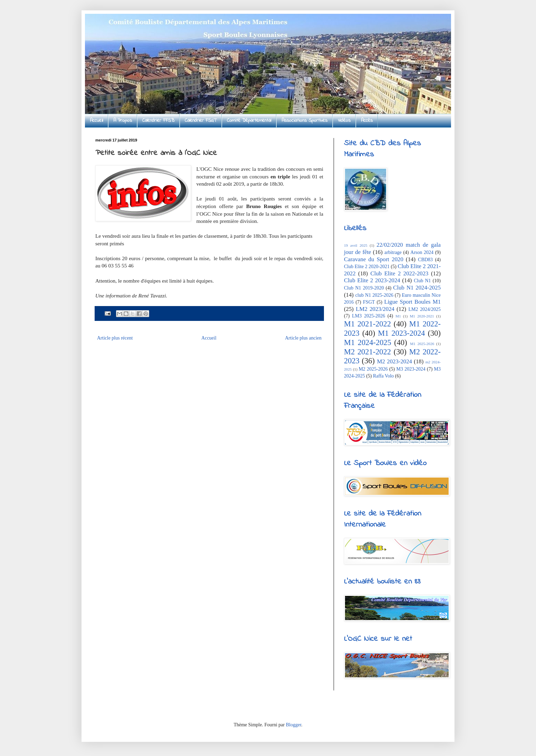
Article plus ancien (303, 338)
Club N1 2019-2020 (364, 288)
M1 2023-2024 (401, 333)
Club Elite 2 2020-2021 (367, 267)
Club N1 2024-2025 (417, 288)
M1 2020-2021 (422, 316)
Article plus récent (115, 338)
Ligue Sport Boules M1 (412, 302)
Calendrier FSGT (201, 121)
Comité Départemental (249, 121)
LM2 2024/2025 (425, 309)
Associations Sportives (304, 121)
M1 (398, 316)
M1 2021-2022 (367, 324)
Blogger (294, 725)
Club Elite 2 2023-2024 (372, 280)
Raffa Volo (383, 376)
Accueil (96, 121)
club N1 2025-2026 (374, 295)
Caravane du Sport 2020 (374, 259)
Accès (367, 121)
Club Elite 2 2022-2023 (400, 273)
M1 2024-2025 (368, 342)
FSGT (369, 302)
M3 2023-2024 (411, 369)
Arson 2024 (422, 252)
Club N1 (422, 281)
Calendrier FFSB (158, 121)
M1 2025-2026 (422, 344)
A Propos (123, 121)
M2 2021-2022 (367, 352)
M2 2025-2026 (373, 369)
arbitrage (393, 252)
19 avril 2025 (356, 245)
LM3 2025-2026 (368, 316)
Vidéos (344, 121)
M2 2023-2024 (395, 361)
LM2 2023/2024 (375, 309)
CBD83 (425, 260)
